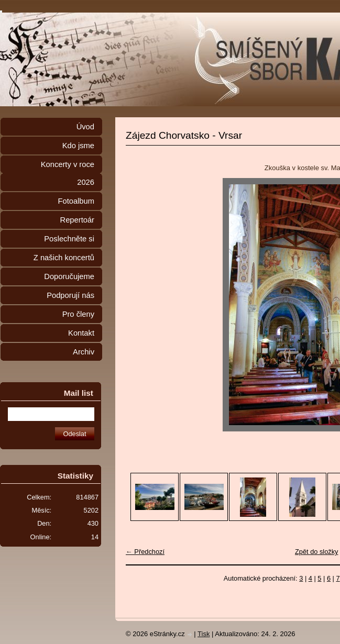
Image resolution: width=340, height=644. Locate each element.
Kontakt (81, 333)
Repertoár (77, 220)
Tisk (204, 634)
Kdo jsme (78, 146)
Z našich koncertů (64, 258)
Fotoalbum (76, 201)
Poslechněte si (69, 239)
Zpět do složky (317, 552)
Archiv (84, 352)
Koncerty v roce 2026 (68, 173)
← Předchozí (145, 552)
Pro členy (78, 314)
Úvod (85, 127)
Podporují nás (70, 295)
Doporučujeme (69, 276)
